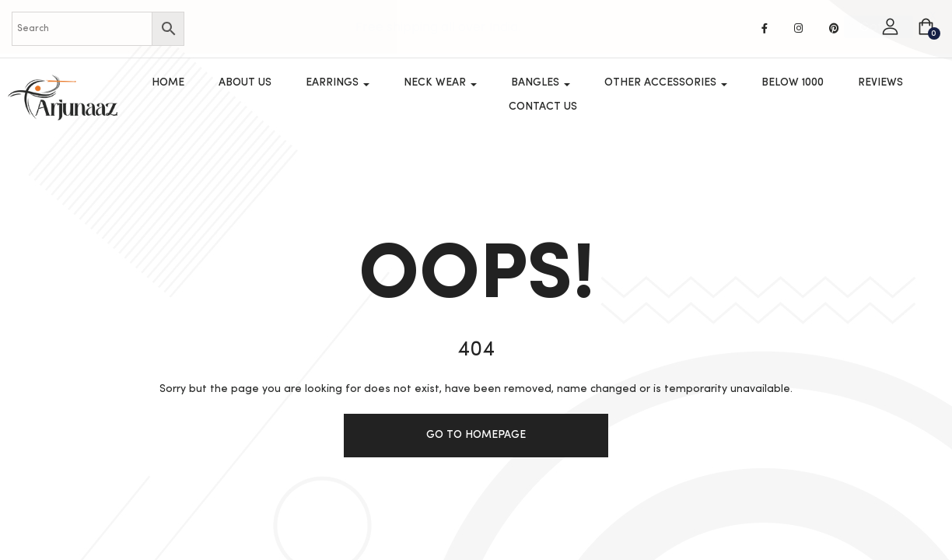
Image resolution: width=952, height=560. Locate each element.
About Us (245, 82)
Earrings (338, 82)
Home (168, 82)
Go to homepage (476, 435)
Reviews (880, 82)
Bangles (541, 82)
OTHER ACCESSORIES (666, 82)
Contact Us (543, 107)
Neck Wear (440, 82)
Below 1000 (793, 82)
